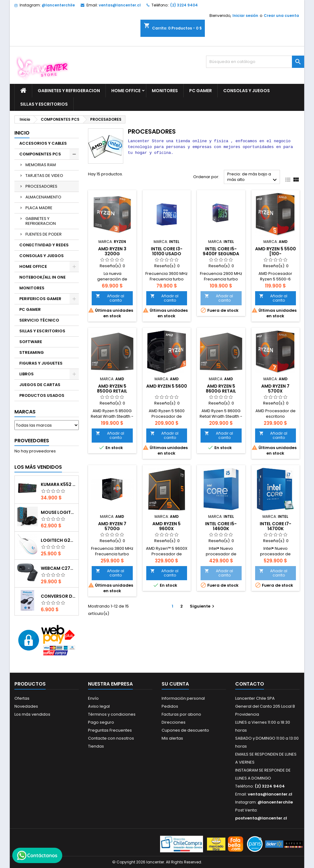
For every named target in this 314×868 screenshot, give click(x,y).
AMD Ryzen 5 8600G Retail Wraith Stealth (221, 391)
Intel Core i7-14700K (276, 526)
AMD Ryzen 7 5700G (112, 526)
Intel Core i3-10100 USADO (167, 251)
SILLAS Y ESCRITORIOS (44, 104)
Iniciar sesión (245, 16)
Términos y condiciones (112, 714)
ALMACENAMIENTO (43, 197)
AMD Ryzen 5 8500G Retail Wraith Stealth (112, 391)
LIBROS (27, 374)
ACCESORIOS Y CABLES (43, 143)
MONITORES (165, 91)
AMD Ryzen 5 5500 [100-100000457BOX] (276, 254)
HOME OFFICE (126, 91)
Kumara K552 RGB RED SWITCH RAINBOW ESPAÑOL (58, 484)
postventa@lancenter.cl (261, 818)
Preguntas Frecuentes (110, 730)
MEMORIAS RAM (41, 165)
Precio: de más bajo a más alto (253, 177)
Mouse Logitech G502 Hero (58, 512)
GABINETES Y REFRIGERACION (69, 91)
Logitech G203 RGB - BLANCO (58, 540)
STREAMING (32, 352)
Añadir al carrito (110, 298)
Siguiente (203, 606)
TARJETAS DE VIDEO (44, 176)
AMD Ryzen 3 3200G (112, 251)
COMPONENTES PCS (40, 154)
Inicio (22, 133)
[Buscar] (255, 62)
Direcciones (174, 722)
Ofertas (22, 698)
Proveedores (32, 441)
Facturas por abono (181, 714)
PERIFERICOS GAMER (40, 299)
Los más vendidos (38, 467)
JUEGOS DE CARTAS (40, 385)
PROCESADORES (41, 186)
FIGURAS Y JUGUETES (41, 363)
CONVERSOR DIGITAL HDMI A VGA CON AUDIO (58, 596)
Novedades (26, 706)
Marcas (25, 412)
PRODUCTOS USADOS (42, 395)
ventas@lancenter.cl (120, 5)
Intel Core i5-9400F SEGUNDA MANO (221, 254)
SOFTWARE (31, 342)
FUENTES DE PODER (44, 234)
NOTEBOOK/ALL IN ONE (42, 277)
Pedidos (170, 706)
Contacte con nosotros (111, 738)
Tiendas (96, 746)
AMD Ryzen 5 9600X (167, 526)
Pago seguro (101, 722)
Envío (93, 698)
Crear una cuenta (281, 16)
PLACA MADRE (39, 208)
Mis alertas (172, 738)
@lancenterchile (58, 5)
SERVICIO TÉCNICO (39, 320)
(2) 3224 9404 (184, 5)
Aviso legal (99, 706)
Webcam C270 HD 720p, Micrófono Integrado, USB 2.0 (58, 568)
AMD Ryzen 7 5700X (275, 389)
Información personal (183, 698)
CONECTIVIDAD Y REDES (44, 245)
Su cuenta (175, 684)
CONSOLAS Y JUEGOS (247, 91)
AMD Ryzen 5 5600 (167, 386)
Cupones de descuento (185, 730)
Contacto (250, 684)
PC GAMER (201, 91)
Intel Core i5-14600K (221, 526)
